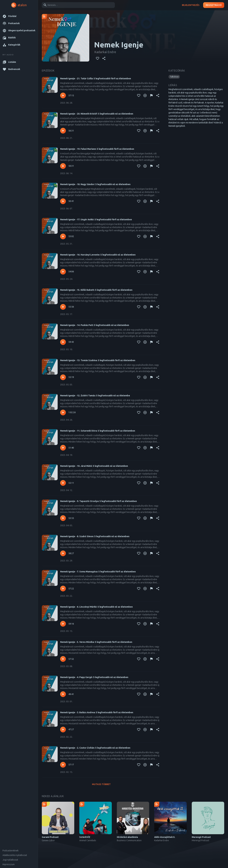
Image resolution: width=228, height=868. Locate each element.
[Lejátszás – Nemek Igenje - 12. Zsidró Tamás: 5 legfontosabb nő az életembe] (63, 413)
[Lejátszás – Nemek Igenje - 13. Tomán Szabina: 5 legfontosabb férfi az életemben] (63, 377)
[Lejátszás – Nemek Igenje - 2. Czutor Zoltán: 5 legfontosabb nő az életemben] (63, 765)
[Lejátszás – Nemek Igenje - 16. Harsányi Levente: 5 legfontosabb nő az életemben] (63, 272)
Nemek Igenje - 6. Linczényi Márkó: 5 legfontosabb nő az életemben (96, 607)
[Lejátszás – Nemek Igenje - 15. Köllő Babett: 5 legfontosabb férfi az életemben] (63, 307)
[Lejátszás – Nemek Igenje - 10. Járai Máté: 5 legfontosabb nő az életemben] (63, 483)
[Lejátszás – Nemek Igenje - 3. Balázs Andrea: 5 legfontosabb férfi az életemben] (63, 730)
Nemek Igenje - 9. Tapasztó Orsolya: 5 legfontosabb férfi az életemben (98, 501)
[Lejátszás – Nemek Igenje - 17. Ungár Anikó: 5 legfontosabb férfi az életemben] (63, 236)
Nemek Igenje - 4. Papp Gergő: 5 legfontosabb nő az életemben (94, 677)
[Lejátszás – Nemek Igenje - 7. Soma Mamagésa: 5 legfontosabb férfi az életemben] (63, 589)
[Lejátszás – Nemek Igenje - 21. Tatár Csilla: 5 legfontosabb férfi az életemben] (63, 95)
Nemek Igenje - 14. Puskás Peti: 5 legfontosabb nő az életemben (95, 325)
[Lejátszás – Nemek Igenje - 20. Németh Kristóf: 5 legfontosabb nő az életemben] (63, 131)
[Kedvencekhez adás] (98, 58)
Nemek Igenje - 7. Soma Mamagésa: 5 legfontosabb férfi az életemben (98, 572)
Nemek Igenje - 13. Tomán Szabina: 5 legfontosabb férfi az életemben (98, 360)
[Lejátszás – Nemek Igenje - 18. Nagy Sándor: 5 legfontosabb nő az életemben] (63, 201)
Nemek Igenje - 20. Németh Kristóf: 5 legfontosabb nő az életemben (97, 114)
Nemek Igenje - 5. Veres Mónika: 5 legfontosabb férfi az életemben (96, 642)
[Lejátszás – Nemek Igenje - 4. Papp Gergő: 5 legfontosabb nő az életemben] (63, 694)
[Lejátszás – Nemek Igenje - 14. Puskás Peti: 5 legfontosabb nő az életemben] (63, 342)
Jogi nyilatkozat (10, 860)
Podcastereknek (11, 851)
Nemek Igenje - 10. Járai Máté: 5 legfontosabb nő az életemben (94, 466)
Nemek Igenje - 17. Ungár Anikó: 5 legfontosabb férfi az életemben (96, 219)
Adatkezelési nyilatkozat (15, 855)
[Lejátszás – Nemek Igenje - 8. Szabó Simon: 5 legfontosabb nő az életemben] (63, 553)
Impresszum (9, 864)
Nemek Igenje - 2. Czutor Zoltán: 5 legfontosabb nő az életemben (95, 748)
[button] (19, 16)
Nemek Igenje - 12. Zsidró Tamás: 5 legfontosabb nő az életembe (95, 396)
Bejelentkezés (191, 5)
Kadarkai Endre (105, 52)
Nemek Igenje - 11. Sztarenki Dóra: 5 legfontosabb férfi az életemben (98, 431)
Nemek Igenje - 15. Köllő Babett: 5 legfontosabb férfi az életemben (96, 290)
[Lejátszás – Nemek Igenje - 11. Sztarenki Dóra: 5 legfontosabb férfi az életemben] (63, 448)
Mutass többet (101, 784)
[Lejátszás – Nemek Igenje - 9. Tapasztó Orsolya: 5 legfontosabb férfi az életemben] (63, 518)
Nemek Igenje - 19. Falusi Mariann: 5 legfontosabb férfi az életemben (97, 149)
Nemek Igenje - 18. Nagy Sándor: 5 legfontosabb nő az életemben (95, 184)
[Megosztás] (104, 58)
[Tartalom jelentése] (151, 95)
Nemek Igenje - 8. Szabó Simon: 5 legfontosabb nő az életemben (95, 536)
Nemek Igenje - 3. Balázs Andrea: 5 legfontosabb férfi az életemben (97, 712)
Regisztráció (214, 5)
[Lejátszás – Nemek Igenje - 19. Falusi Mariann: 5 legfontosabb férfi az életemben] (63, 166)
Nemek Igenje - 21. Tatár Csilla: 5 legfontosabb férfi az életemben (96, 79)
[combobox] (78, 5)
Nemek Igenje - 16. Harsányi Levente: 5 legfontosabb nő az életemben (98, 255)
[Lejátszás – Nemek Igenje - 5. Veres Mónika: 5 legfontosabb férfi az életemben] (63, 659)
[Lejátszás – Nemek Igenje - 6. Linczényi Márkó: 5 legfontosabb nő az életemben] (63, 624)
